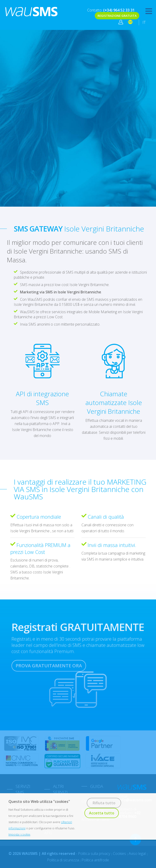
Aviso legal (138, 854)
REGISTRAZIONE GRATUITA (117, 16)
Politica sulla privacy (95, 854)
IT (144, 22)
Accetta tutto (102, 813)
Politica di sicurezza (63, 860)
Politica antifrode (95, 860)
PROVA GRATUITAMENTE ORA (49, 666)
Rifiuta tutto (104, 803)
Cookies (120, 854)
